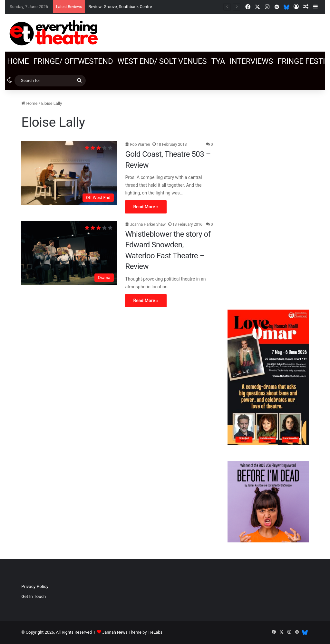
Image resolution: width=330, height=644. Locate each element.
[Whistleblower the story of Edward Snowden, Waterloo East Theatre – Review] (69, 253)
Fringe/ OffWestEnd (73, 61)
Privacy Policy (35, 586)
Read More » (146, 207)
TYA (218, 61)
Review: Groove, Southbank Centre (120, 7)
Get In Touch (34, 596)
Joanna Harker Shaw (148, 224)
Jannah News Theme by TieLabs (132, 632)
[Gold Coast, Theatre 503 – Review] (69, 173)
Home (18, 61)
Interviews (251, 61)
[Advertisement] (268, 197)
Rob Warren (140, 144)
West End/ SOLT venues (162, 61)
